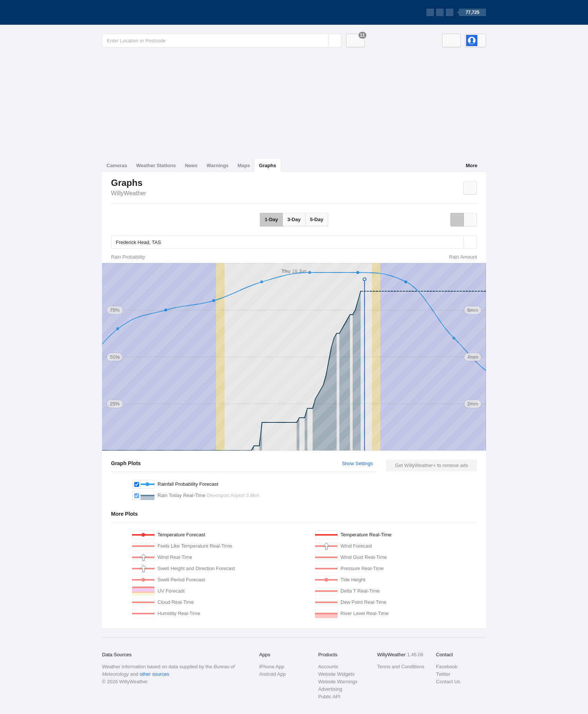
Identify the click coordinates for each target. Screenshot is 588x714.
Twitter (443, 674)
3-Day (294, 219)
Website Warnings (338, 682)
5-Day (317, 219)
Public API (329, 697)
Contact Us (448, 682)
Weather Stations (156, 165)
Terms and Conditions (401, 667)
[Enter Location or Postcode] (222, 40)
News (191, 165)
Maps (244, 165)
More (472, 165)
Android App (272, 674)
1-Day (271, 219)
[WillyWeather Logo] (137, 12)
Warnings (218, 165)
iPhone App (272, 667)
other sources (154, 674)
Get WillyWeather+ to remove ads (432, 465)
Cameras (117, 165)
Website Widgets (336, 674)
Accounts (328, 667)
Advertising (330, 689)
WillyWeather (129, 193)
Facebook (447, 667)
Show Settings (357, 463)
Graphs (268, 165)
